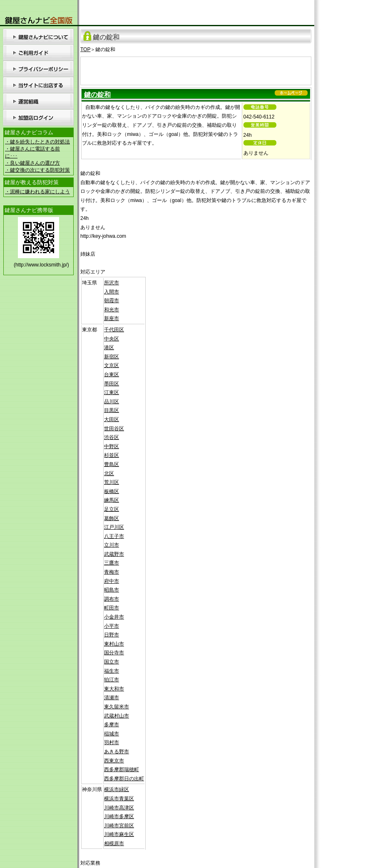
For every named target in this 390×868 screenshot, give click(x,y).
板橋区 (112, 491)
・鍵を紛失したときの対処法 (37, 142)
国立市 (112, 662)
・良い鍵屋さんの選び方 (32, 163)
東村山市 (114, 644)
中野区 (112, 446)
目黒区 (112, 410)
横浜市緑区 (117, 789)
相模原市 (114, 843)
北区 (109, 473)
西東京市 (114, 761)
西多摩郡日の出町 (124, 779)
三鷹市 (112, 563)
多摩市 (112, 725)
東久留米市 (117, 707)
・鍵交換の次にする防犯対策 (37, 170)
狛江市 (112, 680)
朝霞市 (112, 301)
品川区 (112, 402)
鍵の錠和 (97, 95)
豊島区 (112, 464)
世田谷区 (114, 429)
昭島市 (112, 590)
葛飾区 (112, 518)
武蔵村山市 (117, 716)
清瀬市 (112, 698)
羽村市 (112, 742)
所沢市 (112, 283)
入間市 (112, 292)
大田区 (112, 419)
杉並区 (112, 455)
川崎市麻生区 (119, 834)
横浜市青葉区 (119, 799)
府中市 (112, 581)
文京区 (112, 365)
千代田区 (114, 330)
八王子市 (114, 536)
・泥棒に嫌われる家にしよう (37, 192)
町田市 (112, 608)
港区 (109, 348)
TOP (85, 49)
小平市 (112, 626)
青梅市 (112, 572)
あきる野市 (117, 752)
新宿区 (112, 357)
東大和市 (114, 689)
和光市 (112, 310)
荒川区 (112, 482)
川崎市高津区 (119, 808)
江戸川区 (114, 527)
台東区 (112, 375)
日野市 (112, 635)
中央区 (112, 339)
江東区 (112, 392)
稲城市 (112, 734)
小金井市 (114, 617)
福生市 (112, 671)
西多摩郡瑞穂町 (122, 769)
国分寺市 (114, 653)
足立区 (112, 509)
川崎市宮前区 (119, 826)
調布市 (112, 599)
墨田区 (112, 384)
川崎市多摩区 (119, 816)
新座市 (112, 318)
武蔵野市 (114, 554)
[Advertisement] (196, 69)
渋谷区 (112, 437)
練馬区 (112, 500)
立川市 (112, 545)
